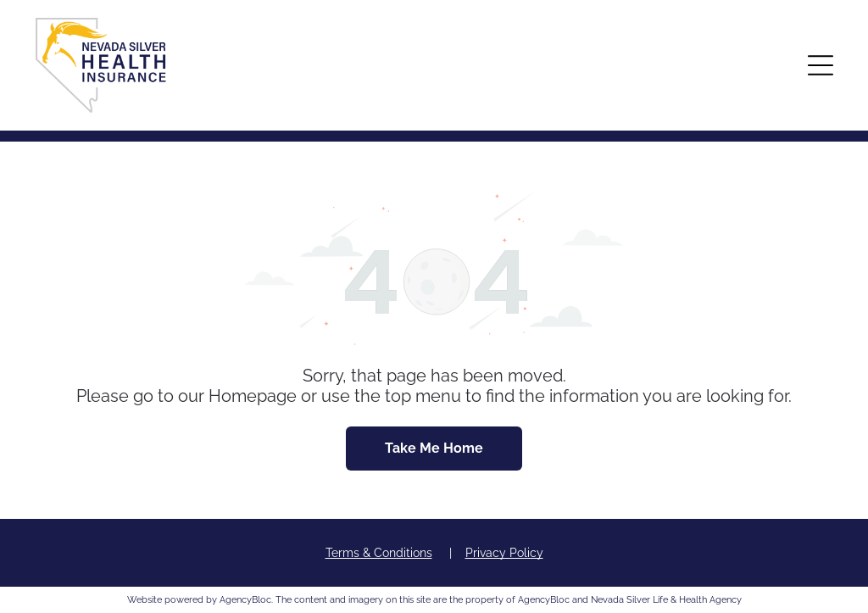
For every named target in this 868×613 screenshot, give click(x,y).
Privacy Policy (504, 553)
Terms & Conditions (379, 553)
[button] (821, 65)
